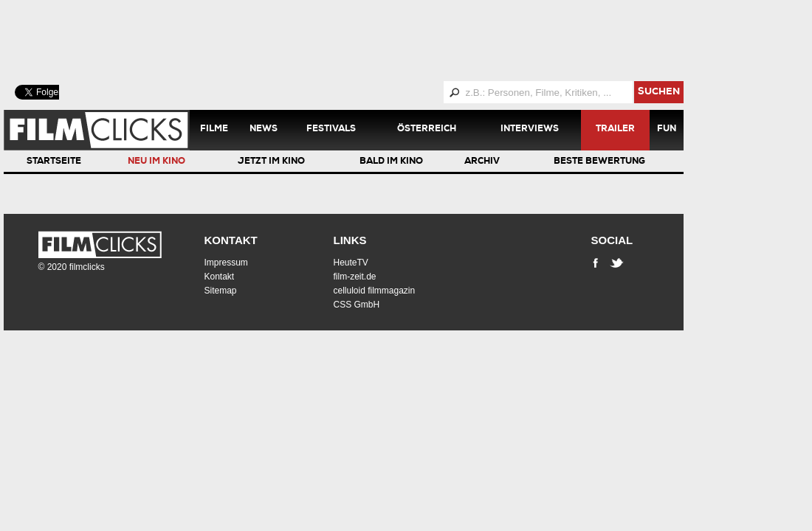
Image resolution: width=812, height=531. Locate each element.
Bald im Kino (391, 162)
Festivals (331, 130)
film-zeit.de (355, 277)
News (264, 130)
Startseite (54, 162)
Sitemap (221, 291)
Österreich (427, 130)
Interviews (530, 130)
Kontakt (231, 240)
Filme (214, 130)
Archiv (482, 162)
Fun (667, 130)
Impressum (226, 263)
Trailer (615, 130)
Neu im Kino (156, 162)
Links (350, 240)
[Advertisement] (362, 41)
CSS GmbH (357, 305)
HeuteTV (351, 263)
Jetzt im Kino (271, 162)
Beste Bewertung (599, 162)
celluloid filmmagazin (375, 291)
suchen (659, 93)
